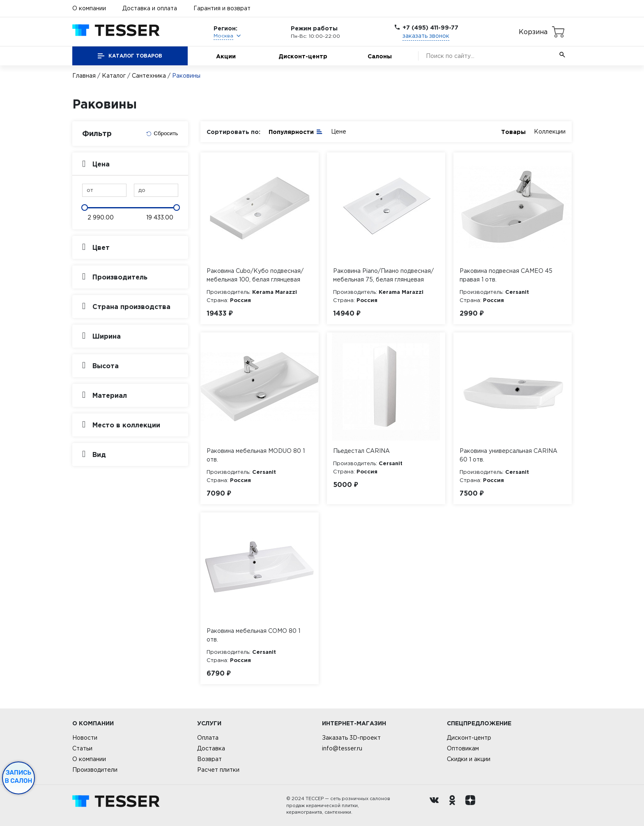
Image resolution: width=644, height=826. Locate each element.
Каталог (114, 76)
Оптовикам (463, 748)
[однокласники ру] (454, 805)
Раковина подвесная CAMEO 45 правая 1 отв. (506, 275)
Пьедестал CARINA (361, 451)
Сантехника (149, 76)
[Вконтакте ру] (436, 805)
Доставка (211, 748)
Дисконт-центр (303, 56)
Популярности (296, 131)
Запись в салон (19, 777)
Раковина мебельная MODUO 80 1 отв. (256, 455)
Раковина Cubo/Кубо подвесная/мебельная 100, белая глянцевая (255, 275)
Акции (226, 56)
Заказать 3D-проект (351, 738)
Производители (95, 770)
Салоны (380, 56)
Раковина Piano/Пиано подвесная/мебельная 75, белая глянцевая (383, 275)
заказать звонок (426, 36)
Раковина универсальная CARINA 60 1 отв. (508, 455)
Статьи (82, 748)
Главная (84, 76)
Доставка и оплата (150, 8)
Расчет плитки (218, 770)
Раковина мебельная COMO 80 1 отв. (253, 635)
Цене (339, 132)
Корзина (533, 32)
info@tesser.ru (342, 748)
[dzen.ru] (472, 805)
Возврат (209, 759)
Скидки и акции (469, 759)
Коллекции (550, 132)
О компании (89, 8)
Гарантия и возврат (222, 8)
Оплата (208, 738)
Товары (513, 132)
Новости (85, 738)
